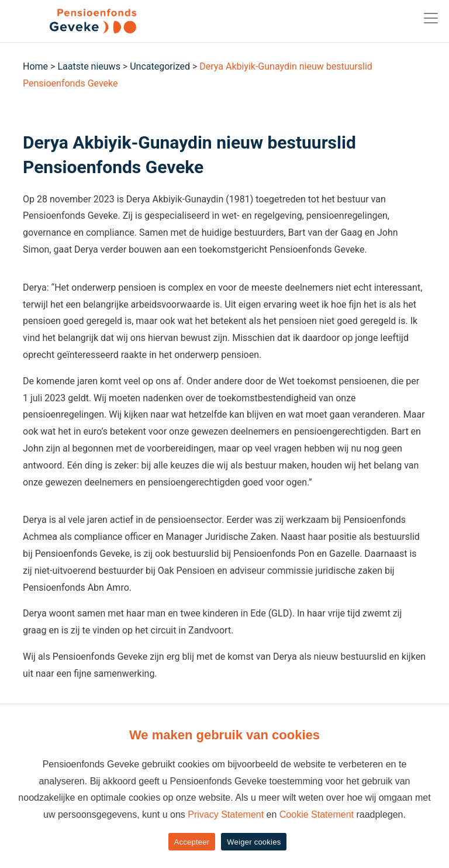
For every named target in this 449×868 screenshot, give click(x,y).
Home (35, 66)
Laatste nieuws (89, 66)
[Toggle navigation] (431, 18)
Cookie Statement (317, 814)
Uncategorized (160, 66)
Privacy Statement (226, 814)
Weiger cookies (254, 842)
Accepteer (192, 842)
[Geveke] (72, 21)
